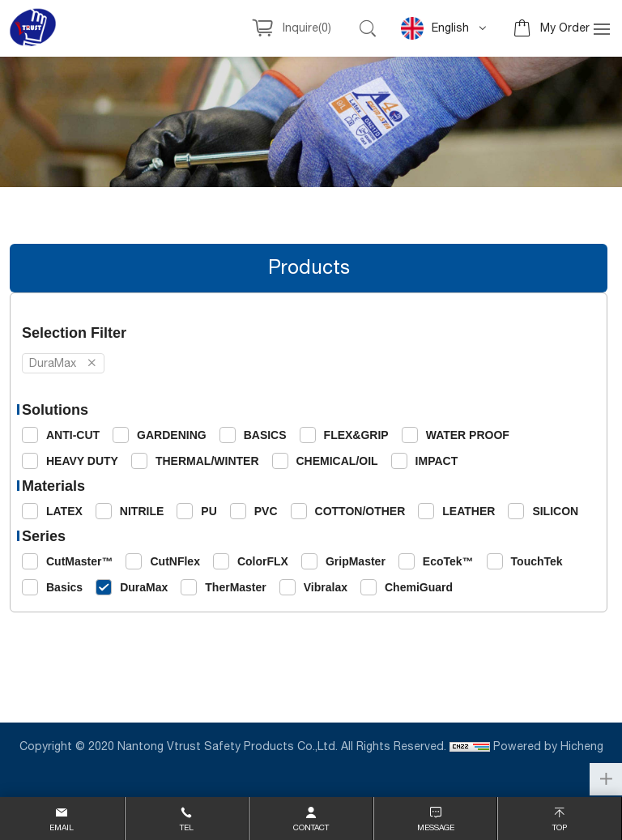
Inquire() (307, 28)
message (436, 828)
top (560, 828)
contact (311, 828)
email (62, 828)
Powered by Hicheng (548, 747)
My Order (565, 28)
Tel (187, 828)
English (435, 28)
